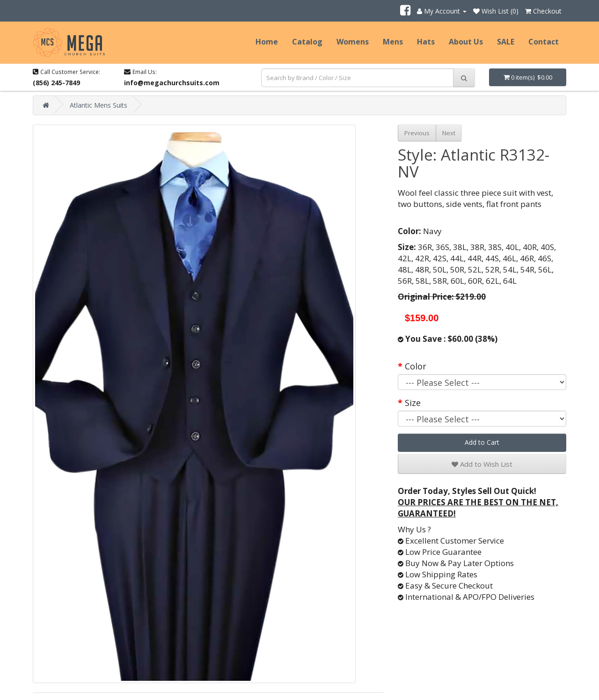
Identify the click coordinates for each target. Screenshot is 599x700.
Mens (393, 42)
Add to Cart (482, 442)
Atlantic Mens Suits (99, 105)
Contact (544, 42)
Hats (426, 42)
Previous (417, 133)
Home (267, 42)
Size (413, 403)
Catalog (307, 42)
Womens (353, 42)
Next (449, 133)
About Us (466, 42)
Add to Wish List (482, 464)
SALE (506, 42)
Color (416, 366)
